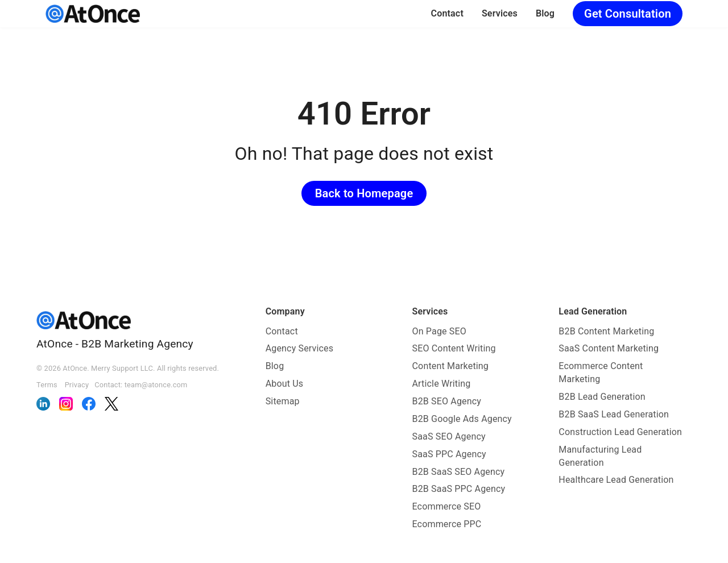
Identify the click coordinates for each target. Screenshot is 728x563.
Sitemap (283, 401)
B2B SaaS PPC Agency (459, 489)
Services (500, 13)
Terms (47, 385)
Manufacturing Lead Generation (600, 456)
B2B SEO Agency (447, 401)
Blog (545, 13)
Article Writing (442, 384)
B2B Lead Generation (602, 397)
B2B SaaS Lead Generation (614, 414)
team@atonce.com (156, 385)
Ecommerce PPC (447, 524)
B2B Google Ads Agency (462, 419)
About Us (285, 384)
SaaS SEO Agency (449, 436)
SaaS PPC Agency (449, 454)
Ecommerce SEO (447, 506)
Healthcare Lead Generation (616, 480)
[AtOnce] (93, 14)
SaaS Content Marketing (609, 348)
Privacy (77, 385)
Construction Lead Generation (620, 432)
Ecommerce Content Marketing (601, 372)
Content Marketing (451, 366)
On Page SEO (439, 331)
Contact (447, 13)
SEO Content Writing (454, 348)
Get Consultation (628, 14)
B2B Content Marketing (606, 331)
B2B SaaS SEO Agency (459, 472)
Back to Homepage (364, 193)
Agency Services (300, 348)
